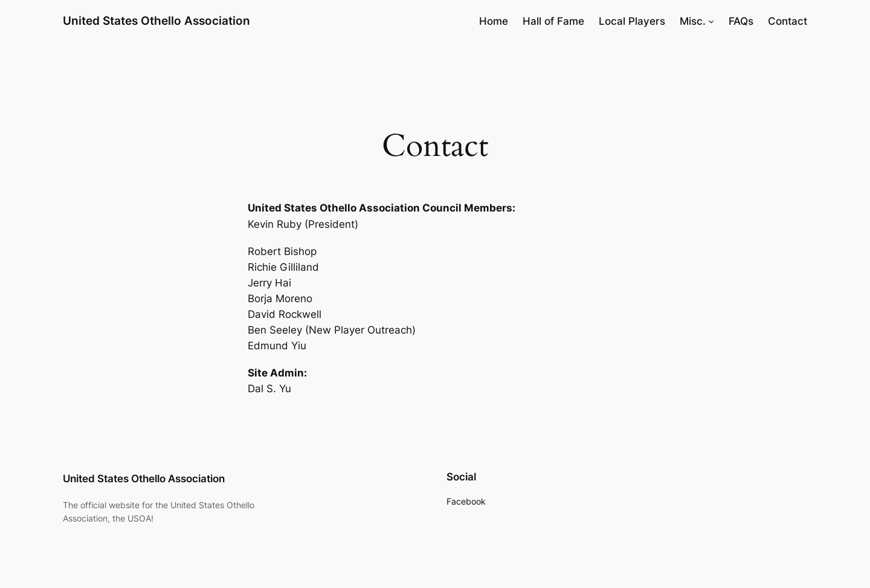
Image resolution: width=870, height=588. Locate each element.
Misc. (693, 21)
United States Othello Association (156, 21)
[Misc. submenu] (711, 21)
